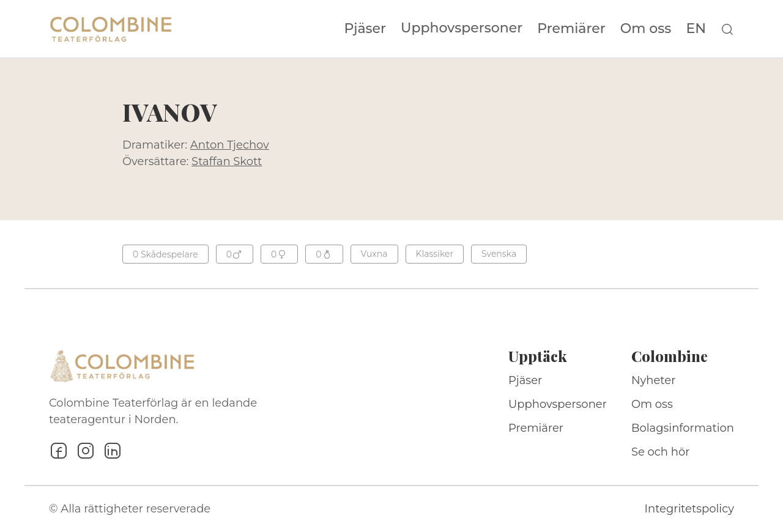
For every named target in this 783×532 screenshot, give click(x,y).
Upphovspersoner (462, 28)
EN (696, 29)
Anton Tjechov (230, 145)
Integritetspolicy (689, 509)
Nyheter (654, 380)
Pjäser (366, 29)
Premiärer (571, 29)
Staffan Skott (227, 161)
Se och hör (661, 452)
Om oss (646, 29)
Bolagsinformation (683, 428)
